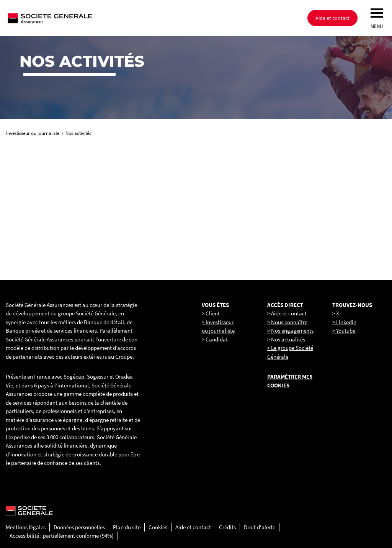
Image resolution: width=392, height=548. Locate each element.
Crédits (227, 527)
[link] (65, 207)
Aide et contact (332, 18)
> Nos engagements (290, 331)
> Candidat (215, 339)
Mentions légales (26, 527)
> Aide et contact (287, 313)
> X (336, 313)
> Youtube (344, 331)
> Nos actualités (286, 339)
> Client (211, 313)
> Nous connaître (287, 322)
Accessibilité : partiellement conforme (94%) (62, 536)
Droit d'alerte (260, 527)
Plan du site (127, 527)
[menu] (377, 13)
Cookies (158, 527)
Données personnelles (79, 527)
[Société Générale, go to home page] (75, 18)
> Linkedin (344, 322)
